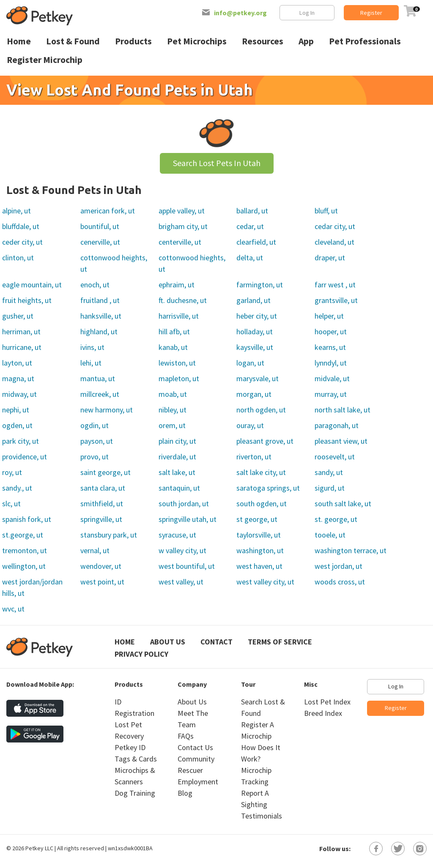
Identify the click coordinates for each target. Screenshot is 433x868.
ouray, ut (250, 425)
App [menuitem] (306, 41)
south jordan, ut (184, 504)
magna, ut (18, 378)
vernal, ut (95, 550)
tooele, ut (330, 535)
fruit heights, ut (27, 300)
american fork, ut (108, 211)
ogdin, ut (95, 425)
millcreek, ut (100, 394)
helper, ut (329, 316)
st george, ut (257, 519)
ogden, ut (17, 425)
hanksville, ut (101, 316)
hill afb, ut (174, 332)
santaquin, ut (179, 488)
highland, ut (99, 332)
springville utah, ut (188, 519)
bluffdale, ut (21, 226)
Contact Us (195, 747)
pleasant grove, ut (265, 441)
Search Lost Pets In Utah (217, 163)
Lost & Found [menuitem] (73, 41)
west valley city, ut (265, 582)
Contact (216, 642)
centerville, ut (180, 242)
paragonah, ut (337, 425)
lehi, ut (91, 363)
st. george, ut (336, 519)
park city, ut (21, 441)
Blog (185, 793)
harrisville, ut (179, 316)
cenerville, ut (100, 242)
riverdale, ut (177, 457)
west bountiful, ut (187, 566)
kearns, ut (330, 347)
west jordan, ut (338, 566)
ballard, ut (252, 211)
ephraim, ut (177, 285)
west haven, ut (259, 566)
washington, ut (260, 550)
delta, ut (250, 258)
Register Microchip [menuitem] (45, 60)
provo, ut (95, 457)
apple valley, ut (182, 211)
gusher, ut (18, 316)
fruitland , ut (100, 300)
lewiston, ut (177, 363)
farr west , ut (335, 285)
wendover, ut (101, 566)
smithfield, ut (102, 504)
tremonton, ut (25, 550)
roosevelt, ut (335, 457)
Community (196, 759)
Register (371, 13)
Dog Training (135, 793)
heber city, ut (257, 316)
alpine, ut (16, 211)
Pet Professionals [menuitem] (365, 41)
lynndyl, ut (331, 363)
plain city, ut (177, 441)
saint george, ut (106, 472)
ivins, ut (92, 347)
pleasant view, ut (341, 441)
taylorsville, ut (259, 535)
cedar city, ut (335, 226)
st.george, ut (23, 535)
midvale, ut (332, 378)
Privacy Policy (141, 654)
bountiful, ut (100, 226)
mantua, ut (98, 378)
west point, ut (102, 582)
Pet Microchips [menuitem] (197, 41)
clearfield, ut (256, 242)
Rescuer (190, 770)
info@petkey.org (240, 13)
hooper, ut (331, 332)
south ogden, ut (262, 504)
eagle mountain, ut (32, 285)
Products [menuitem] (133, 41)
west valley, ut (181, 582)
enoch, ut (95, 285)
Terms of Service (280, 642)
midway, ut (19, 394)
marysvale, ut (258, 378)
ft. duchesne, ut (183, 300)
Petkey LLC (39, 848)
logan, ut (250, 363)
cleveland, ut (334, 242)
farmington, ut (260, 285)
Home (125, 642)
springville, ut (101, 519)
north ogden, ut (261, 410)
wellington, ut (24, 566)
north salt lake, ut (343, 410)
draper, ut (330, 258)
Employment (198, 782)
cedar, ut (250, 226)
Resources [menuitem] (263, 41)
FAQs (186, 736)
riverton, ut (254, 457)
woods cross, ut (340, 582)
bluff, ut (326, 211)
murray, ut (331, 394)
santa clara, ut (103, 488)
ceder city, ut (22, 242)
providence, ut (25, 457)
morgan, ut (254, 394)
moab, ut (173, 394)
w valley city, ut (182, 550)
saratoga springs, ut (268, 488)
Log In (307, 13)
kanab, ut (173, 347)
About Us (168, 642)
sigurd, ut (330, 488)
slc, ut (11, 504)
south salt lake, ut (343, 504)
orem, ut (172, 425)
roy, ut (12, 472)
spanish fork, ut (27, 519)
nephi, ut (16, 410)
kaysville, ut (255, 347)
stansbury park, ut (109, 535)
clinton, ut (18, 258)
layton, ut (17, 363)
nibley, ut (173, 410)
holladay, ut (255, 332)
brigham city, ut (183, 226)
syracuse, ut (177, 535)
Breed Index (323, 713)
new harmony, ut (107, 410)
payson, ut (97, 441)
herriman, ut (21, 332)
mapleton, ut (179, 378)
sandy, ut (329, 472)
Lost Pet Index (327, 702)
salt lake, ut (177, 472)
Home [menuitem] (19, 41)
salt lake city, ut (261, 472)
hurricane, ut (22, 347)
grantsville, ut (336, 300)
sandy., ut (17, 488)
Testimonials (262, 816)
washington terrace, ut (351, 550)
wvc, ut (13, 609)
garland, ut (253, 300)
